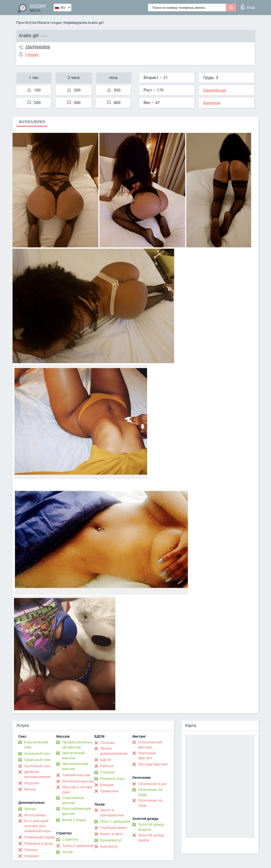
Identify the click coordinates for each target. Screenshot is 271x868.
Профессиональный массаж (77, 745)
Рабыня (107, 766)
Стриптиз (70, 839)
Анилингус (109, 846)
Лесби (67, 852)
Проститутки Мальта (33, 23)
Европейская (215, 90)
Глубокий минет (114, 828)
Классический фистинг (150, 745)
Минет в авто (112, 834)
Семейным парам (40, 837)
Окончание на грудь (150, 792)
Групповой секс (37, 766)
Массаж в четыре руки (77, 790)
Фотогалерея (32, 122)
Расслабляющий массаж (76, 811)
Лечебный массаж (78, 781)
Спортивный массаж (73, 800)
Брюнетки (212, 103)
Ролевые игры (113, 779)
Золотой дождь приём (151, 838)
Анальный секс (37, 753)
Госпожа (107, 743)
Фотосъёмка (35, 815)
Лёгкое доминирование (114, 751)
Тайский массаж (76, 775)
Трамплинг (109, 791)
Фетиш (30, 789)
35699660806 (38, 47)
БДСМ (106, 760)
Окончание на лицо (150, 803)
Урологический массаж (75, 766)
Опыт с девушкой (115, 821)
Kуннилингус (111, 840)
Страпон (108, 772)
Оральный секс (37, 760)
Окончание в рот (152, 784)
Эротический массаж (73, 755)
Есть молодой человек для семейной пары (38, 826)
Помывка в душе (39, 843)
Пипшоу (31, 850)
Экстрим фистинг (153, 764)
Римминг (32, 856)
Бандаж (107, 785)
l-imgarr (56, 23)
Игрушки (31, 783)
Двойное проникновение (37, 774)
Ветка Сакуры (74, 820)
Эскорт (30, 809)
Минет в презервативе (112, 813)
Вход (248, 7)
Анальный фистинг (147, 755)
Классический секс (36, 745)
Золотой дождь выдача (151, 827)
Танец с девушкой (78, 846)
